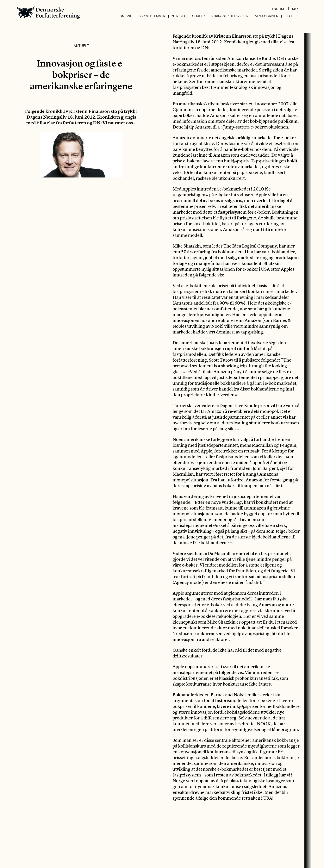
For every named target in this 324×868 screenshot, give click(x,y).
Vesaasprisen (267, 16)
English (279, 9)
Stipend (178, 16)
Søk (295, 9)
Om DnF (126, 16)
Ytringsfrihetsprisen (230, 16)
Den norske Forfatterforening (48, 13)
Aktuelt (81, 45)
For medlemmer (152, 16)
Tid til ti (292, 16)
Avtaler (198, 16)
